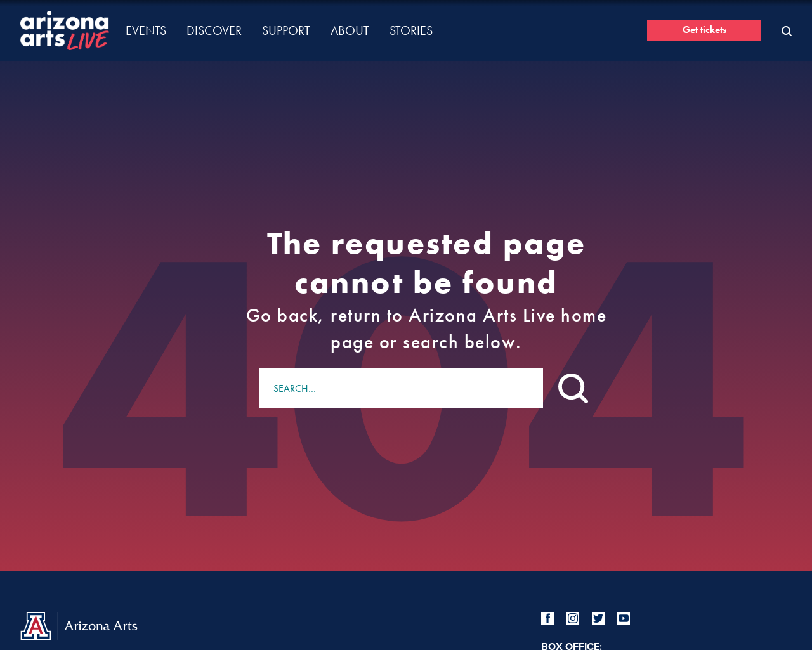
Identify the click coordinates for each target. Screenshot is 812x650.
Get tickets (704, 29)
